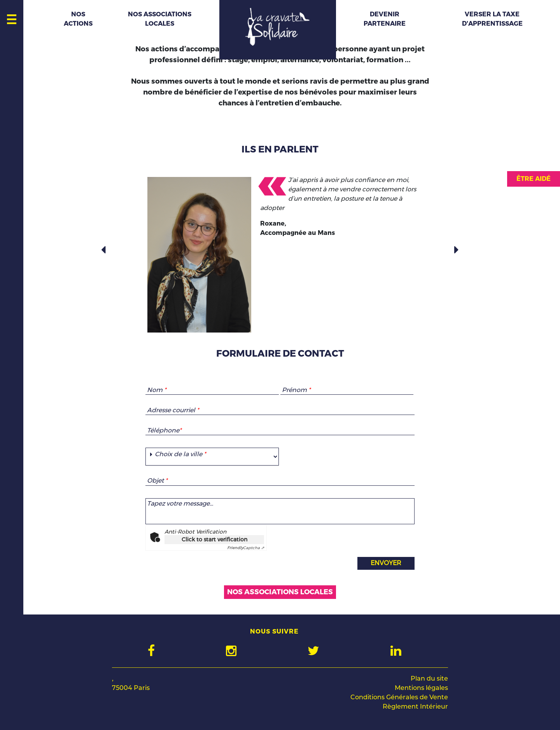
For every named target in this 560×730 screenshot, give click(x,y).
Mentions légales (421, 688)
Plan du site (429, 678)
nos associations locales (280, 592)
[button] (104, 250)
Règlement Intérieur (415, 706)
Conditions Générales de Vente (399, 697)
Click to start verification (214, 539)
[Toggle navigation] (12, 18)
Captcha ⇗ (246, 548)
